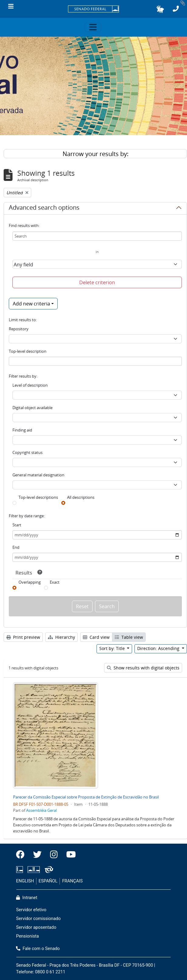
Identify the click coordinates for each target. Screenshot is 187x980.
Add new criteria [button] (31, 304)
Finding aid (22, 430)
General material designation (38, 475)
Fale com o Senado (38, 949)
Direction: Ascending (159, 648)
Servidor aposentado (36, 927)
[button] (160, 9)
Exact (55, 582)
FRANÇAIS (73, 881)
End (16, 547)
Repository (19, 329)
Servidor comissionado (38, 919)
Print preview (23, 637)
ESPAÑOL (48, 881)
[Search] (97, 236)
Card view (96, 637)
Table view (129, 637)
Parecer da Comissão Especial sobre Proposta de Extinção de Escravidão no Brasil (86, 797)
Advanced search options (44, 208)
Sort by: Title (113, 648)
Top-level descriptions (38, 497)
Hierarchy (61, 637)
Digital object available (32, 408)
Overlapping (30, 582)
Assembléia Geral (41, 810)
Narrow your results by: (95, 154)
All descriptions (81, 497)
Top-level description (28, 351)
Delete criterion (97, 282)
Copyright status (27, 452)
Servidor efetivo (31, 910)
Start (17, 525)
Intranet (27, 898)
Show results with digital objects (143, 668)
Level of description (30, 385)
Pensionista (27, 936)
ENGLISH (25, 881)
